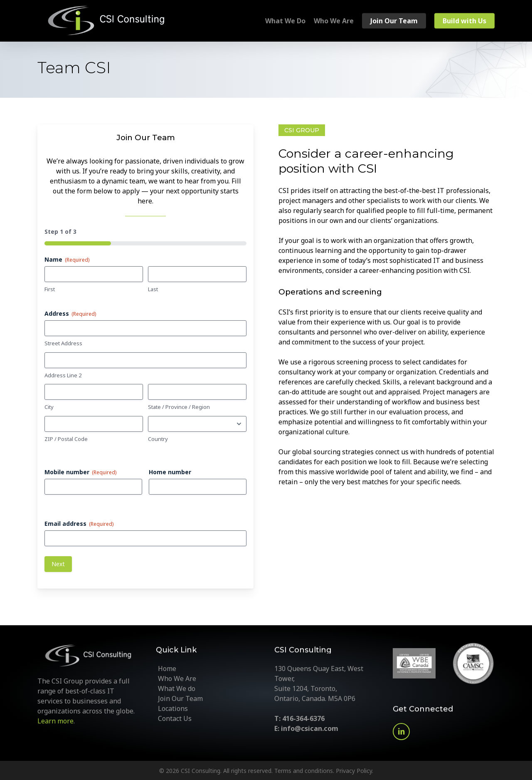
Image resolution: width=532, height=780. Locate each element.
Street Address (63, 343)
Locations (173, 708)
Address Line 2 (63, 375)
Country (158, 439)
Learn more (55, 721)
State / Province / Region (179, 407)
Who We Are (177, 678)
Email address (79, 524)
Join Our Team (180, 698)
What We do (177, 688)
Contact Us (175, 718)
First (50, 289)
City (49, 407)
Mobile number (80, 472)
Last (153, 289)
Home (167, 669)
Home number (170, 472)
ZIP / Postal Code (66, 439)
